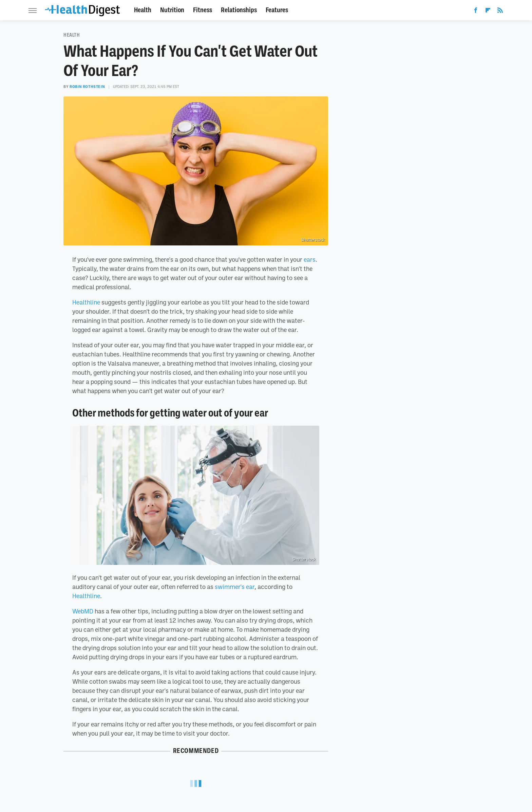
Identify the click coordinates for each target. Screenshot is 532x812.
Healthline (86, 302)
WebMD (83, 611)
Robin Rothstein (87, 87)
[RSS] (500, 12)
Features (277, 10)
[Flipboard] (488, 12)
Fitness (203, 10)
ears (310, 259)
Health (143, 10)
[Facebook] (476, 12)
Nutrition (172, 10)
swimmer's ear (235, 587)
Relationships (239, 10)
